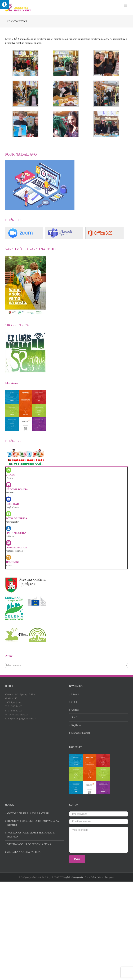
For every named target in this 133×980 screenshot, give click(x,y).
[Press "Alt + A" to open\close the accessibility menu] (5, 5)
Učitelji (75, 710)
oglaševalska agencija (74, 877)
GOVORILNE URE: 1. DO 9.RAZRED (28, 813)
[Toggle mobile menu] (126, 5)
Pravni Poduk (90, 877)
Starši (74, 717)
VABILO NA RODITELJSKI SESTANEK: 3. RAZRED (31, 835)
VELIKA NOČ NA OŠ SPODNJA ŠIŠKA (29, 844)
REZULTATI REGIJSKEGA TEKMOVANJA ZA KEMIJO (33, 823)
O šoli (74, 702)
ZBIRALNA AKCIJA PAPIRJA (24, 852)
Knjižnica (76, 725)
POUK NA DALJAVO (21, 154)
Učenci (75, 694)
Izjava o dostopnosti (106, 877)
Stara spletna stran (81, 733)
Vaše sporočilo (99, 840)
